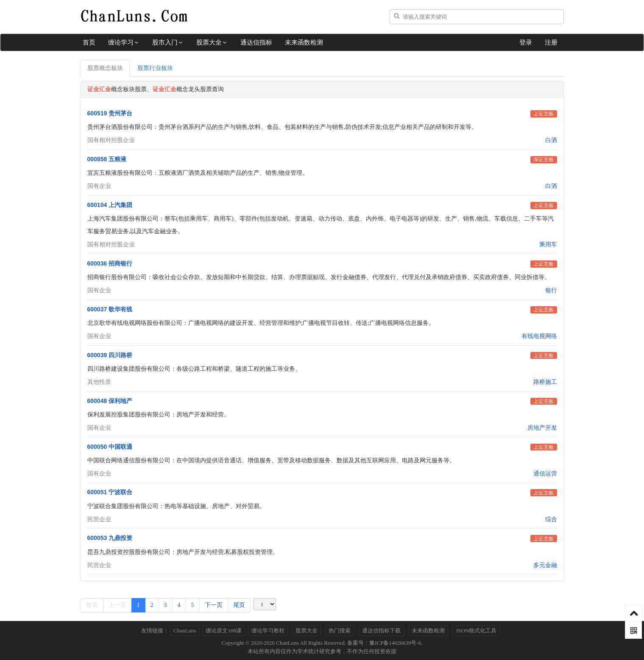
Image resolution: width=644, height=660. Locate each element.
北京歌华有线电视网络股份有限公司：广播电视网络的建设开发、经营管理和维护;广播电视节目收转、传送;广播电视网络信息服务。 (261, 323)
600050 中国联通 (110, 447)
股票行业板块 (155, 68)
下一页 (214, 605)
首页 (89, 42)
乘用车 (548, 245)
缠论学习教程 (268, 631)
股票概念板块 (105, 68)
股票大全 (212, 42)
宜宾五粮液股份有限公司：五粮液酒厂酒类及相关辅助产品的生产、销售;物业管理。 (198, 173)
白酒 (551, 140)
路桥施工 (545, 382)
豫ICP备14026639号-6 (395, 643)
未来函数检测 (304, 42)
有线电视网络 (539, 336)
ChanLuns (185, 631)
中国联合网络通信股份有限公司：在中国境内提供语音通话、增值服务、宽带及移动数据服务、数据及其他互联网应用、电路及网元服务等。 (271, 460)
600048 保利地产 (110, 401)
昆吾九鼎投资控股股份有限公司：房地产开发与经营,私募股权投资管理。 (183, 552)
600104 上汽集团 (110, 205)
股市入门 (168, 42)
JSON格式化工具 (476, 631)
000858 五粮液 (107, 159)
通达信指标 (256, 42)
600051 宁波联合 (110, 492)
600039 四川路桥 (110, 355)
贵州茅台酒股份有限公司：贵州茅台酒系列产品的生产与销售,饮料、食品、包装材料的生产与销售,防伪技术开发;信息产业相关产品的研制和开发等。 (283, 127)
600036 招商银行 (110, 263)
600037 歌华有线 (110, 309)
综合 (551, 519)
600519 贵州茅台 (110, 113)
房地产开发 (542, 428)
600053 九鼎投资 (110, 538)
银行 (551, 290)
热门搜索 (340, 631)
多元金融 (545, 565)
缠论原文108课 (224, 631)
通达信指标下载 (381, 631)
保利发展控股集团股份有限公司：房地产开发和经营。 (159, 415)
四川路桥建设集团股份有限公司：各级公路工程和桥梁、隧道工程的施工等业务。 (194, 369)
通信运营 (545, 474)
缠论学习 (124, 42)
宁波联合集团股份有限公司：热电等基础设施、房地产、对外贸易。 (176, 506)
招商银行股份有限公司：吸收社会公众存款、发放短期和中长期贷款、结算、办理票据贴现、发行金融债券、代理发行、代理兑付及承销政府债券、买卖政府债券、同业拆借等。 (319, 277)
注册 (551, 42)
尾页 (239, 605)
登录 (526, 42)
